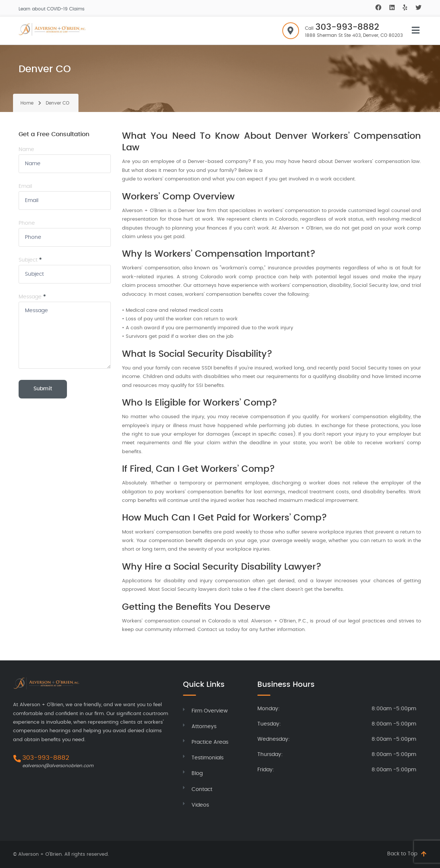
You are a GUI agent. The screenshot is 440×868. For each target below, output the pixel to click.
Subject (30, 260)
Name (26, 150)
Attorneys (204, 727)
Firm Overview (210, 711)
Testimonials (208, 758)
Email (25, 186)
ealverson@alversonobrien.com (58, 766)
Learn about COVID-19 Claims (52, 9)
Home (27, 103)
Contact (202, 789)
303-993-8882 (347, 27)
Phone (27, 223)
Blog (197, 773)
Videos (200, 805)
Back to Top (402, 854)
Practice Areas (210, 742)
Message (32, 297)
